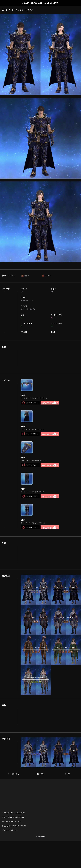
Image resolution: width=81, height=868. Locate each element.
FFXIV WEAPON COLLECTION (13, 817)
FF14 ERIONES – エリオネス (12, 822)
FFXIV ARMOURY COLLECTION (40, 3)
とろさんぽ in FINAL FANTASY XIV (14, 826)
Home (41, 774)
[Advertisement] (36, 358)
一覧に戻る (14, 774)
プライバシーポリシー (10, 830)
